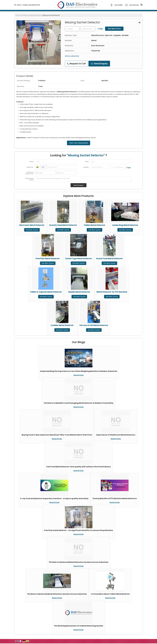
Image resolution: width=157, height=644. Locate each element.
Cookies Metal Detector (62, 325)
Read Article (79, 375)
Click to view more (72, 56)
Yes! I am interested (79, 143)
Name (32, 162)
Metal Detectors (35, 15)
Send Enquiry (99, 64)
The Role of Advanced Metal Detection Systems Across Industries (78, 562)
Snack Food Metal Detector (109, 259)
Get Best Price (114, 29)
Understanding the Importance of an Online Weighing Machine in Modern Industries (79, 371)
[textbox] (88, 29)
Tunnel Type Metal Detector (78, 259)
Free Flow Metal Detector (48, 259)
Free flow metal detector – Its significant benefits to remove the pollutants (78, 530)
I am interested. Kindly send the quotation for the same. (83, 179)
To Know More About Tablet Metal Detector (110, 594)
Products (25, 15)
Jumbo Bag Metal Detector (125, 225)
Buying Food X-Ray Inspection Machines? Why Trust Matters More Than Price (57, 435)
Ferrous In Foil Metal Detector (94, 325)
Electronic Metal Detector (32, 225)
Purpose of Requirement (29, 173)
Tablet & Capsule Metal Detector (46, 292)
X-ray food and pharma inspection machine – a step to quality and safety (54, 498)
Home (18, 15)
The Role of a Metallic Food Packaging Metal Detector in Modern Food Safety (79, 403)
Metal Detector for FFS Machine (112, 292)
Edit (100, 29)
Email (87, 162)
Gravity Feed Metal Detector (63, 225)
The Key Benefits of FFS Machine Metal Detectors (115, 498)
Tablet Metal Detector (94, 225)
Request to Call (76, 64)
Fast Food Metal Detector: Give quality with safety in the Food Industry (79, 467)
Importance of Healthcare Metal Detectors (116, 435)
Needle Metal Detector (79, 292)
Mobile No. (30, 167)
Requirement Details (29, 179)
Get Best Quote (32, 230)
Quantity (86, 167)
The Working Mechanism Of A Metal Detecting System (79, 626)
